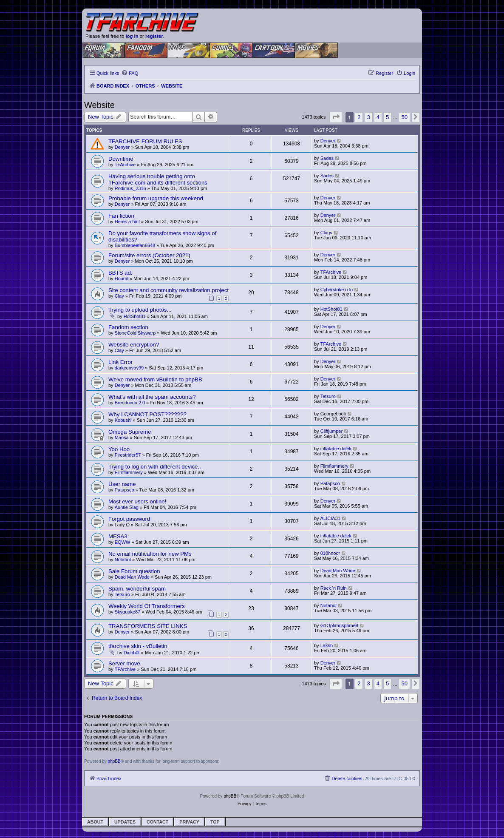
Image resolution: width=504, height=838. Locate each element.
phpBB (114, 761)
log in (132, 36)
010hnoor (330, 553)
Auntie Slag (127, 507)
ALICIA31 (330, 518)
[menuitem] (130, 73)
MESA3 (118, 536)
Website (99, 105)
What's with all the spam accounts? (152, 397)
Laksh (327, 645)
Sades (327, 158)
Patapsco (125, 490)
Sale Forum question (134, 571)
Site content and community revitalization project (168, 290)
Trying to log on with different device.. (155, 467)
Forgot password (129, 519)
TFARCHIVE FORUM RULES (145, 141)
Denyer (122, 147)
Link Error (120, 362)
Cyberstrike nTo (337, 290)
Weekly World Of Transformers (147, 606)
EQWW (123, 542)
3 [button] (369, 117)
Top (215, 822)
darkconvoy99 (129, 368)
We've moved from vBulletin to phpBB (155, 379)
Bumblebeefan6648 (135, 245)
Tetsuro (328, 396)
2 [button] (359, 117)
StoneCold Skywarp (135, 333)
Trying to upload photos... (140, 310)
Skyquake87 (128, 612)
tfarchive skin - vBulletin (138, 646)
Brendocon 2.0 (130, 403)
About (95, 822)
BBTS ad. (120, 273)
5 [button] (387, 117)
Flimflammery (129, 472)
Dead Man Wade (132, 577)
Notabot (123, 560)
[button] (336, 117)
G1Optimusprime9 (339, 625)
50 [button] (404, 117)
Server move (124, 663)
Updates (125, 822)
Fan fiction (121, 216)
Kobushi (123, 420)
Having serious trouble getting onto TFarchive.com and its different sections (158, 179)
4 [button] (378, 117)
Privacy (189, 822)
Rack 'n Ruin (334, 588)
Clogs (326, 233)
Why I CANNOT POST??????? (147, 414)
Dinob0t (132, 653)
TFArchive (125, 165)
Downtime (121, 159)
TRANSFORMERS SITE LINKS (148, 626)
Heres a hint (127, 222)
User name (122, 484)
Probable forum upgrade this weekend (156, 198)
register (154, 36)
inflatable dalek (336, 449)
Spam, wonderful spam (137, 589)
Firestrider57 (128, 455)
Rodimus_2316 (130, 188)
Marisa (122, 437)
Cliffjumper (331, 431)
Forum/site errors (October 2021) (149, 255)
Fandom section (128, 327)
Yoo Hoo (119, 449)
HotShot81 (135, 316)
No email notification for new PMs (150, 554)
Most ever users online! (137, 501)
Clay (119, 296)
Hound (122, 278)
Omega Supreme (130, 432)
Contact (157, 822)
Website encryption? (134, 345)
